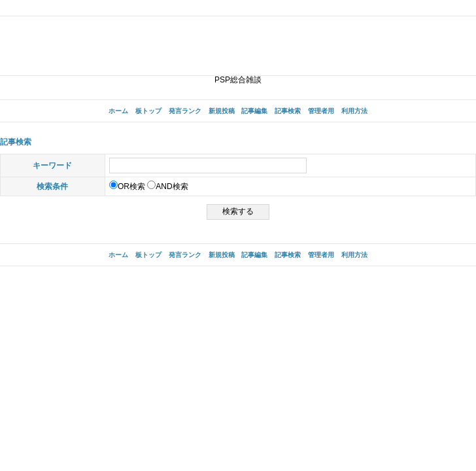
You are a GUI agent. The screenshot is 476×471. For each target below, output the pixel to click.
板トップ (148, 111)
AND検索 (167, 186)
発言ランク (185, 111)
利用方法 (354, 111)
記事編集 (254, 111)
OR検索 (127, 186)
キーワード (52, 166)
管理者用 (321, 111)
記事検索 (288, 111)
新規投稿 (222, 111)
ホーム (118, 111)
